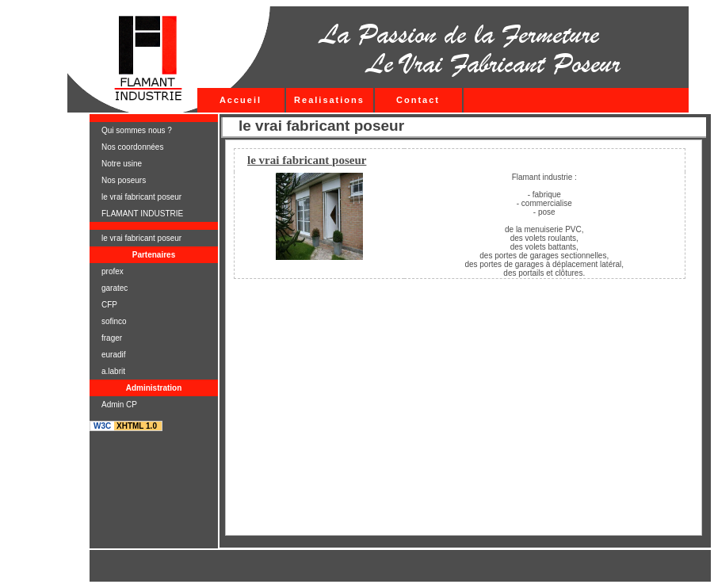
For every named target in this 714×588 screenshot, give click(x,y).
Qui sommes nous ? (137, 130)
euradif (114, 355)
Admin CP (119, 405)
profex (113, 271)
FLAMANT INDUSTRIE (142, 214)
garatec (115, 288)
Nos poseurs (124, 180)
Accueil (241, 100)
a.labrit (113, 371)
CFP (109, 305)
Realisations (329, 100)
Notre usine (122, 164)
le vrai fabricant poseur (141, 197)
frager (112, 338)
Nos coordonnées (132, 147)
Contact (418, 100)
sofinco (114, 321)
